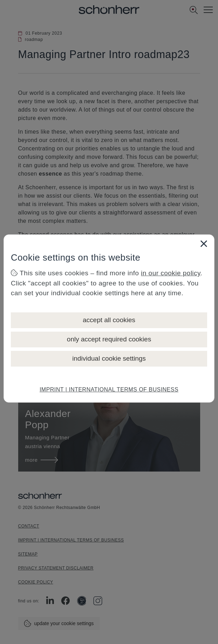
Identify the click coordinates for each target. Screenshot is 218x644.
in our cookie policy (171, 273)
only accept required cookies (109, 339)
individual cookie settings (109, 358)
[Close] (204, 243)
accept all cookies (109, 320)
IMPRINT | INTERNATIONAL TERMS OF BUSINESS (109, 390)
